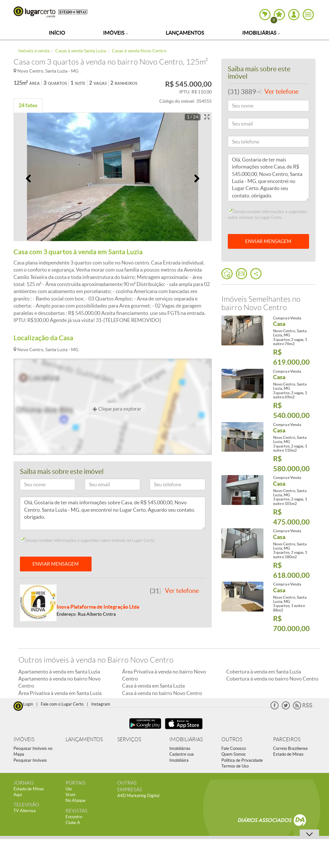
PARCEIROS (287, 739)
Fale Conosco (234, 748)
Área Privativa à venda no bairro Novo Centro (164, 675)
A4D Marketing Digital (138, 796)
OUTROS (232, 739)
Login (28, 704)
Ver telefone (182, 591)
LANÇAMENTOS (84, 739)
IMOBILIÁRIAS (186, 739)
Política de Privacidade (242, 760)
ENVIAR (268, 241)
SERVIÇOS (129, 739)
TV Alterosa (25, 811)
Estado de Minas (288, 754)
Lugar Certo (34, 12)
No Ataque (76, 800)
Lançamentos (185, 33)
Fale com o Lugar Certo (62, 704)
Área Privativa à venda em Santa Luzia (60, 693)
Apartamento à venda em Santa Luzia (59, 672)
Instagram (101, 704)
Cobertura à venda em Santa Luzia (264, 672)
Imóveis (116, 33)
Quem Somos (234, 754)
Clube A (73, 823)
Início (57, 33)
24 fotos (28, 105)
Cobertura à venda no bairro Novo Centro (272, 679)
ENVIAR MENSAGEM (56, 564)
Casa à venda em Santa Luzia (153, 686)
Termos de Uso (235, 766)
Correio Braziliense (290, 748)
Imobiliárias (261, 33)
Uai (69, 789)
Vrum (71, 795)
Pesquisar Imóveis (30, 760)
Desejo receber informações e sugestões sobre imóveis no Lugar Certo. (88, 540)
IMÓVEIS (24, 739)
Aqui (18, 795)
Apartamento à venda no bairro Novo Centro (59, 682)
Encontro (74, 817)
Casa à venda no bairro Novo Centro (162, 693)
